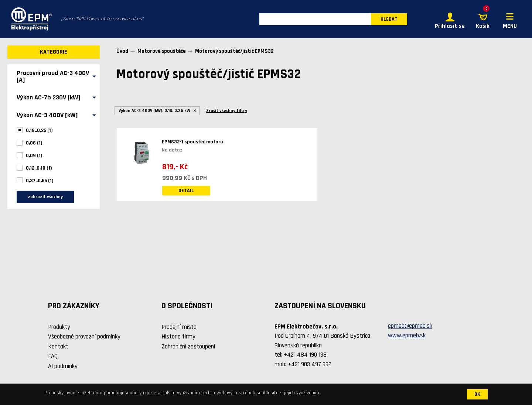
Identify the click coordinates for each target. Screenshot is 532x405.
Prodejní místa (179, 327)
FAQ (53, 356)
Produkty (59, 327)
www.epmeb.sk (407, 336)
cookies (151, 393)
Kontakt (58, 347)
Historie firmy (178, 337)
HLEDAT (389, 19)
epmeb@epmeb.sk (410, 326)
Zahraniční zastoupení (188, 347)
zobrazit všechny (45, 197)
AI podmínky (63, 366)
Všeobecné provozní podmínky (84, 337)
